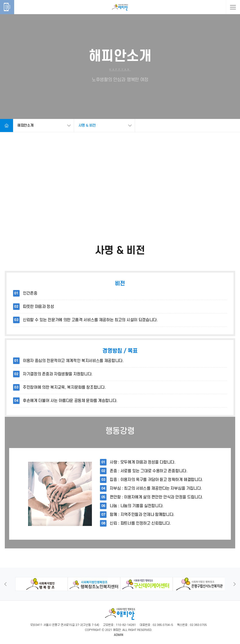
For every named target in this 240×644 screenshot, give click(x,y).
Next (235, 584)
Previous (5, 584)
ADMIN (119, 635)
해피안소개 (25, 125)
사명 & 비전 (87, 125)
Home (7, 125)
